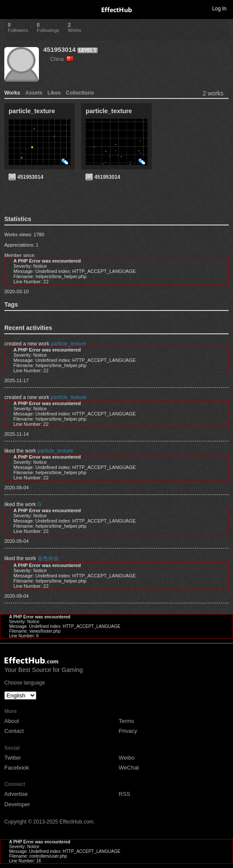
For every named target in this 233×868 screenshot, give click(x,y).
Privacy (128, 731)
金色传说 (48, 558)
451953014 (59, 49)
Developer (17, 804)
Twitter (13, 758)
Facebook (17, 768)
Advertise (16, 794)
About (12, 721)
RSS (125, 794)
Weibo (127, 758)
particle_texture (68, 344)
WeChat (129, 768)
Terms (126, 721)
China (62, 59)
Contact (14, 731)
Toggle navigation (10, 8)
